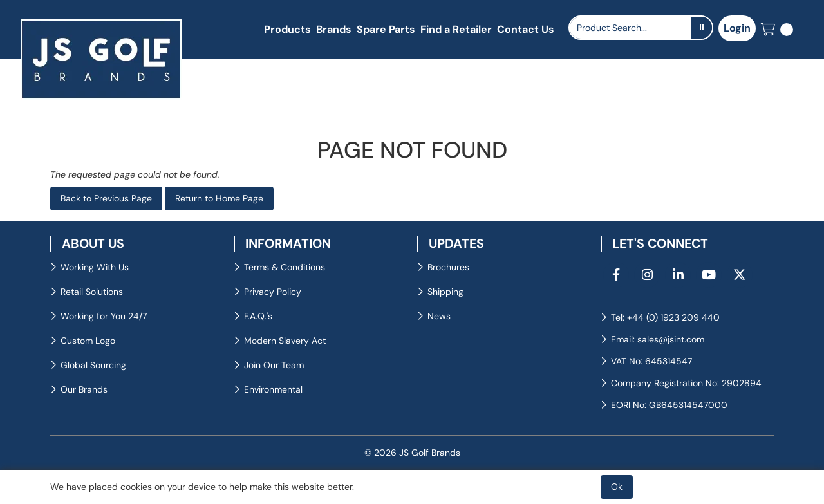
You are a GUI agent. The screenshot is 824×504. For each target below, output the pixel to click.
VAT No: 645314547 (651, 361)
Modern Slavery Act (285, 341)
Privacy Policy (273, 292)
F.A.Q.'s (258, 316)
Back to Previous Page (106, 198)
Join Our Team (274, 365)
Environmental (273, 389)
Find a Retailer (456, 29)
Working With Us (95, 267)
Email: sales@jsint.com (658, 339)
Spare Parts (386, 29)
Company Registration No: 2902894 (686, 383)
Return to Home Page (219, 198)
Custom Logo (88, 341)
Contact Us (526, 29)
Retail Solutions (92, 292)
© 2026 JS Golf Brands (412, 453)
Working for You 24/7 (104, 316)
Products (287, 29)
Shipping (445, 292)
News (439, 316)
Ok (617, 487)
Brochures (448, 267)
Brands (334, 29)
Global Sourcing (93, 365)
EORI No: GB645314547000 (669, 405)
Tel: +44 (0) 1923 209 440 (665, 317)
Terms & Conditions (285, 267)
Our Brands (84, 389)
